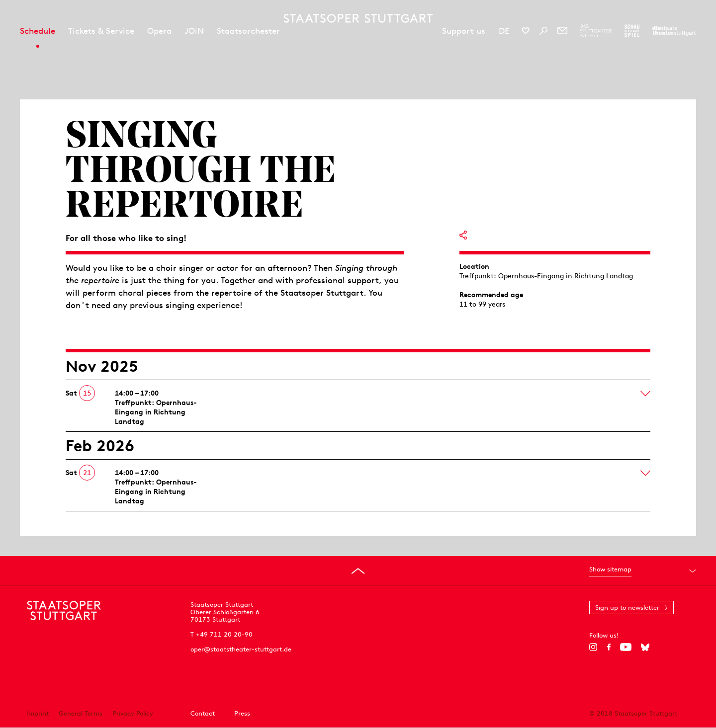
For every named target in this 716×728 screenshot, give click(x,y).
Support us (464, 31)
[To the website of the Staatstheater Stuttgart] (674, 31)
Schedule (38, 31)
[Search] (543, 31)
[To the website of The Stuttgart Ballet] (596, 31)
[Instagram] (593, 647)
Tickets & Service (101, 31)
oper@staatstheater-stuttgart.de (241, 649)
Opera (159, 31)
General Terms (81, 713)
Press (242, 713)
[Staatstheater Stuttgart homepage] (358, 18)
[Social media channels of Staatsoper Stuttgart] (526, 31)
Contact (203, 713)
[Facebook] (609, 647)
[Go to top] (358, 571)
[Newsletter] (562, 31)
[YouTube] (626, 647)
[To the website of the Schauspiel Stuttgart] (632, 31)
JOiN (194, 31)
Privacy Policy (133, 713)
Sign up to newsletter (627, 607)
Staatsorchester (248, 31)
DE (504, 31)
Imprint (38, 713)
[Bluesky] (645, 647)
